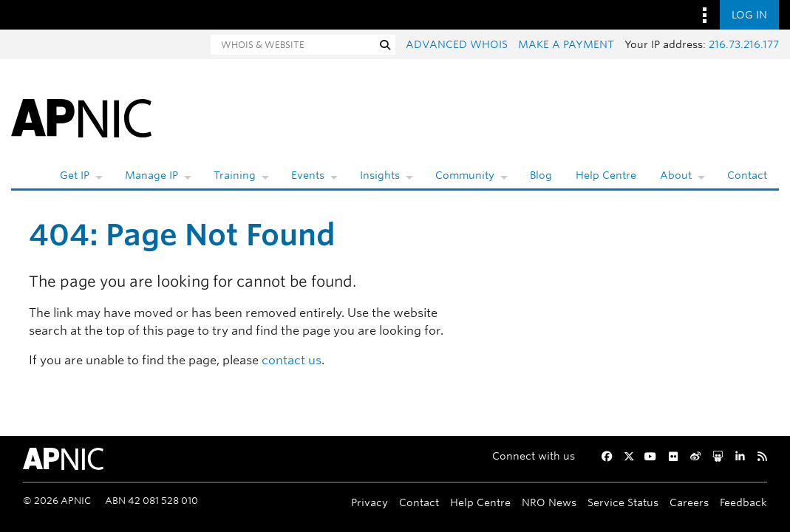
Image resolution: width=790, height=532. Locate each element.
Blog (541, 175)
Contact (747, 175)
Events (308, 175)
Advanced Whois (457, 44)
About (676, 175)
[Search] (293, 45)
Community (465, 175)
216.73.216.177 (744, 44)
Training (235, 175)
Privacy (370, 502)
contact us (292, 360)
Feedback (743, 502)
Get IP (75, 175)
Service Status (623, 502)
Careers (689, 502)
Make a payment (566, 44)
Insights (380, 175)
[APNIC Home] (81, 117)
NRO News (549, 502)
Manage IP (151, 175)
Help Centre (606, 175)
